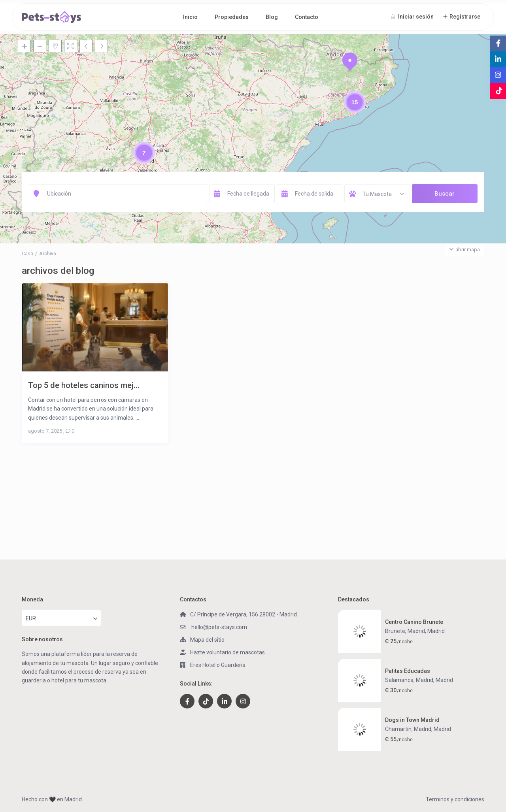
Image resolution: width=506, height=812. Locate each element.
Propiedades (232, 17)
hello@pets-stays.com (219, 627)
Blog (272, 17)
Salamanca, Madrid (409, 680)
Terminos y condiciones (455, 799)
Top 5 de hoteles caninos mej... (84, 385)
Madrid (436, 631)
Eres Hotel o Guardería (218, 665)
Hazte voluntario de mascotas (228, 652)
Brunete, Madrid (405, 631)
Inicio (190, 17)
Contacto (307, 17)
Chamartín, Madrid (408, 729)
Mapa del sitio (207, 640)
